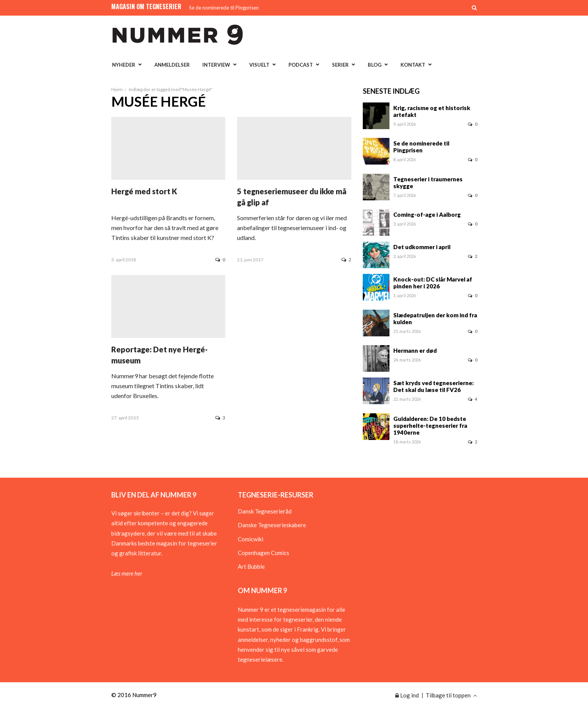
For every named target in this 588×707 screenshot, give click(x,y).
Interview (216, 65)
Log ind (407, 695)
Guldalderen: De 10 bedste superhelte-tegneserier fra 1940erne (430, 425)
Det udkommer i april (422, 247)
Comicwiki (251, 539)
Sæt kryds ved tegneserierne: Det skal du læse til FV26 (433, 386)
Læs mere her (127, 573)
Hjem (117, 89)
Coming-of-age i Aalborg (427, 214)
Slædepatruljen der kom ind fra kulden (435, 318)
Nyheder (124, 65)
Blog (375, 65)
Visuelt (259, 65)
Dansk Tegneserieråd (265, 511)
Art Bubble (251, 566)
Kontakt (413, 65)
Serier (340, 65)
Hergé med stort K (144, 191)
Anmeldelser (172, 65)
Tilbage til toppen (451, 695)
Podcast (301, 65)
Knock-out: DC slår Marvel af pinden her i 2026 (433, 283)
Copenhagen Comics (264, 553)
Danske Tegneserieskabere (272, 525)
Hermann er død (415, 350)
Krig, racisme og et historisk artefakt (432, 111)
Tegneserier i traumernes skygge (428, 182)
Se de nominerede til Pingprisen (224, 8)
